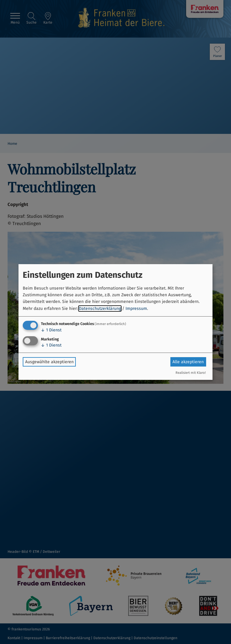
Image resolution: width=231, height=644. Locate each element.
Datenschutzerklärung (100, 309)
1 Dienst (51, 330)
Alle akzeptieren (188, 362)
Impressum (136, 309)
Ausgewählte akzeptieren (49, 362)
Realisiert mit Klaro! (191, 373)
